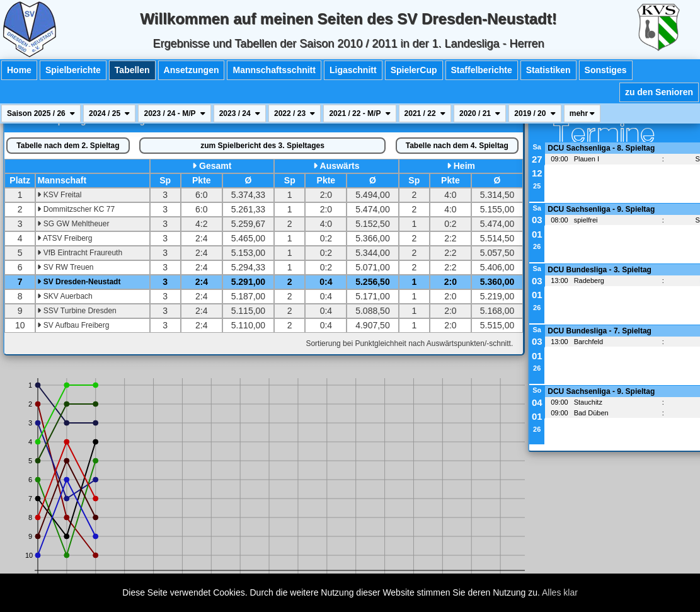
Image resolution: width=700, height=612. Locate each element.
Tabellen (132, 70)
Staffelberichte (482, 70)
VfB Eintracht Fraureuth (80, 253)
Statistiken (548, 70)
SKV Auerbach (65, 296)
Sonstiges (606, 70)
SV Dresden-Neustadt (79, 282)
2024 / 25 (109, 113)
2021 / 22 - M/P (359, 113)
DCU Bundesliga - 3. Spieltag (600, 270)
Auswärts (340, 166)
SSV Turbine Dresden (77, 311)
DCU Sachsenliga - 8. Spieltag (601, 148)
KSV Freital (59, 195)
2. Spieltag (68, 146)
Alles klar (560, 592)
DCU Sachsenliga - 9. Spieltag (601, 209)
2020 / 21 (480, 113)
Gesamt (215, 166)
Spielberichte (73, 70)
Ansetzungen (192, 70)
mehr (582, 113)
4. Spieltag (457, 146)
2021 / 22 (425, 113)
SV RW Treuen (65, 267)
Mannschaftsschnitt (274, 70)
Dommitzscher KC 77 (76, 209)
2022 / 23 (295, 113)
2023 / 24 (240, 113)
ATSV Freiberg (65, 238)
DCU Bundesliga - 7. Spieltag (600, 331)
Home (19, 70)
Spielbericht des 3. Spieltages (262, 146)
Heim (464, 166)
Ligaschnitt (353, 70)
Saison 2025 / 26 (41, 113)
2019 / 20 (535, 113)
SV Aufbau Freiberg (73, 325)
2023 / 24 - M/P (174, 113)
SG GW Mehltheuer (73, 224)
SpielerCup (414, 70)
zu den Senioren (659, 92)
